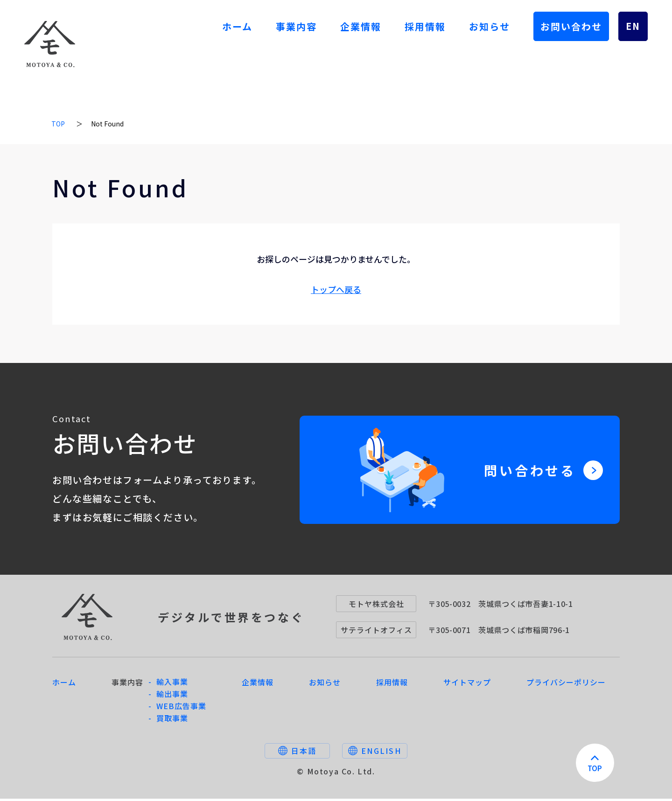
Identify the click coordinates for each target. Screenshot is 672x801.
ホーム (237, 26)
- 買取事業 (168, 720)
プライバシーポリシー (566, 684)
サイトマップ (467, 684)
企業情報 (361, 26)
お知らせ (490, 26)
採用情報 (425, 26)
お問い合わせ (571, 26)
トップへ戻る (336, 289)
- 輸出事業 (168, 696)
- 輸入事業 (168, 684)
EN (633, 26)
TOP (58, 124)
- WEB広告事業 (177, 708)
